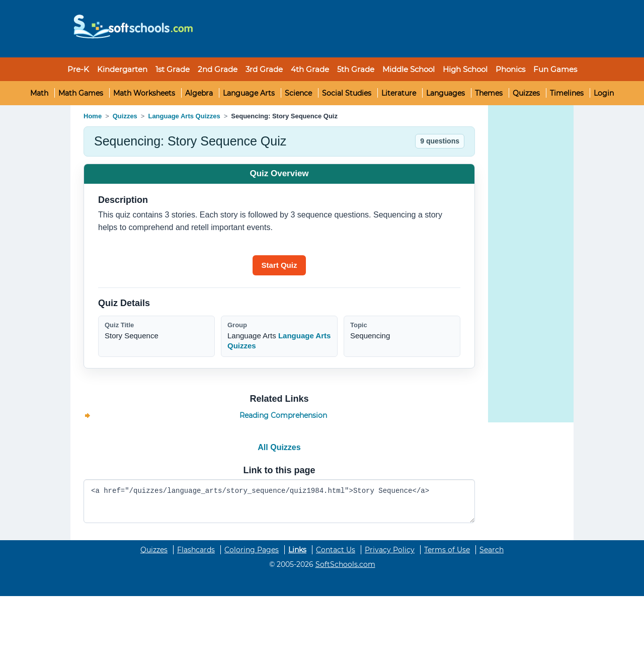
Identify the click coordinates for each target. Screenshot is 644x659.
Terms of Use (447, 550)
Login (604, 93)
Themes (489, 93)
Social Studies (347, 93)
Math (39, 93)
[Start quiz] (279, 265)
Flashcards (196, 550)
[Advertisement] (385, 29)
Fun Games (555, 69)
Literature (399, 93)
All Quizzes (279, 447)
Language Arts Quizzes (184, 116)
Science (298, 93)
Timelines (567, 93)
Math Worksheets (144, 93)
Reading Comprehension (283, 415)
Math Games (81, 93)
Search (492, 550)
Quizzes (526, 93)
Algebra (199, 93)
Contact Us (336, 550)
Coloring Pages (252, 550)
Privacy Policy (390, 550)
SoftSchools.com (345, 564)
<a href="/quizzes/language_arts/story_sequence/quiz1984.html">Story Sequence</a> (279, 501)
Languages (446, 93)
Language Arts (249, 93)
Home (93, 116)
